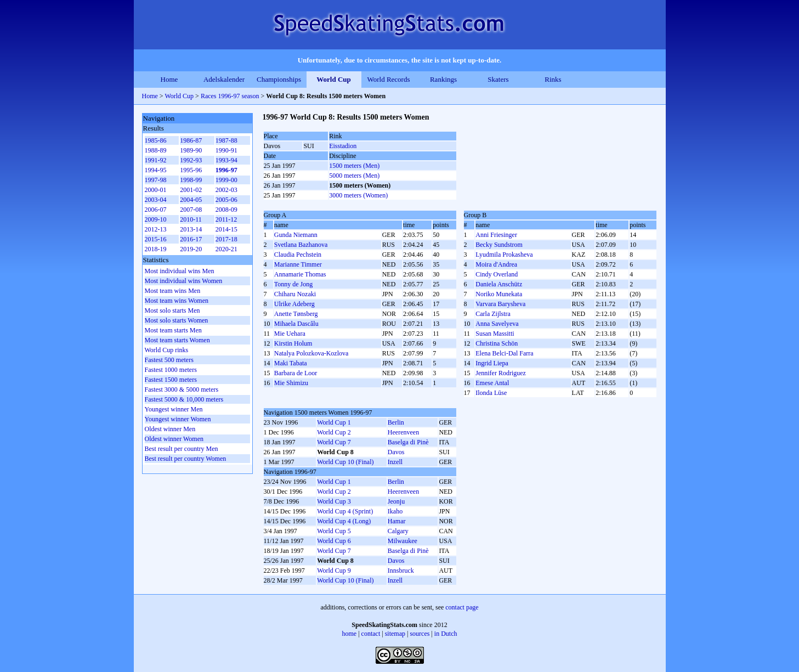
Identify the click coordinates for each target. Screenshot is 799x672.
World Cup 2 (334, 432)
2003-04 (156, 200)
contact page (462, 607)
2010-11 (191, 219)
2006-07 (156, 210)
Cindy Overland (497, 274)
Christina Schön (497, 343)
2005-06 (226, 200)
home (350, 634)
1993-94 (226, 160)
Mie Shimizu (291, 383)
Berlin (396, 422)
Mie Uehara (290, 334)
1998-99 (191, 180)
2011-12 (226, 219)
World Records (388, 79)
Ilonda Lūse (491, 393)
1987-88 (226, 140)
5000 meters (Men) (354, 176)
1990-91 (226, 150)
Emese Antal (492, 383)
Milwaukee (403, 541)
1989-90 (191, 150)
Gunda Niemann (296, 235)
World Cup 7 (334, 442)
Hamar (397, 521)
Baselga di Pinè (408, 442)
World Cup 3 (334, 501)
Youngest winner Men (174, 409)
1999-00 (226, 180)
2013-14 (191, 229)
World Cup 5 (334, 531)
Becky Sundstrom (499, 245)
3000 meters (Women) (358, 195)
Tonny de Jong (294, 284)
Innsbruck (401, 571)
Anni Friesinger (496, 235)
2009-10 (156, 219)
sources (420, 634)
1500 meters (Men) (354, 166)
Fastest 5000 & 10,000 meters (184, 399)
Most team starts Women (177, 340)
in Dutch (446, 634)
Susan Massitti (495, 334)
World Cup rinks (167, 350)
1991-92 (156, 160)
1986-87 (191, 140)
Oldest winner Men (170, 429)
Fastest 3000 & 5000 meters (182, 389)
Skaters (498, 79)
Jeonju (396, 501)
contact (371, 634)
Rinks (553, 79)
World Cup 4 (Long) (344, 521)
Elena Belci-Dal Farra (504, 353)
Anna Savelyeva (497, 324)
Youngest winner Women (178, 419)
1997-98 (156, 180)
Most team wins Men (173, 291)
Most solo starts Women (177, 320)
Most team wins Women (177, 301)
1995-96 (191, 170)
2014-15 (226, 229)
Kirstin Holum (293, 343)
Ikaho (395, 511)
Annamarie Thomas (300, 274)
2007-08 (191, 210)
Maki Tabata (291, 363)
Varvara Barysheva (500, 304)
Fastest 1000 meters (171, 370)
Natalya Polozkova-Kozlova (311, 353)
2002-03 (226, 190)
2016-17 (191, 239)
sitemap (395, 634)
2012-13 (156, 229)
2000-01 (156, 190)
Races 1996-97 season (230, 96)
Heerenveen (403, 432)
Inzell (395, 462)
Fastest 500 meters (169, 360)
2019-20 (191, 249)
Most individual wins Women (184, 281)
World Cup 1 (334, 422)
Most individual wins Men (180, 271)
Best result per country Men (182, 449)
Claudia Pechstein (298, 255)
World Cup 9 (334, 571)
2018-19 (156, 249)
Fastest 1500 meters (171, 380)
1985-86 (156, 140)
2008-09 (226, 210)
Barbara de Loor (296, 373)
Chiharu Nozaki (295, 294)
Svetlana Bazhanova (301, 245)
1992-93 (191, 160)
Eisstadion (343, 146)
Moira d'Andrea (496, 264)
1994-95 (156, 170)
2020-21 (226, 249)
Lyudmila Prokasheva (504, 255)
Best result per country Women (186, 459)
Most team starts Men (173, 330)
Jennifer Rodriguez (501, 373)
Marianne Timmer (298, 264)
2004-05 (191, 200)
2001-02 (191, 190)
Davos (396, 452)
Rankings (443, 79)
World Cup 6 (334, 541)
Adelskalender (224, 79)
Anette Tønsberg (296, 314)
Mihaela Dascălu (296, 324)
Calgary (398, 531)
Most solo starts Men (172, 310)
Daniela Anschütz (499, 284)
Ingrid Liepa (492, 363)
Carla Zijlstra (493, 314)
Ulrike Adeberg (294, 304)
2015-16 (156, 239)
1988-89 (156, 150)
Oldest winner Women (174, 439)
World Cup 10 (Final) (345, 462)
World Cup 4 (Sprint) (345, 511)
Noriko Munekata (499, 294)
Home (169, 79)
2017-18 (226, 239)
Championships (279, 79)
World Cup (334, 79)
